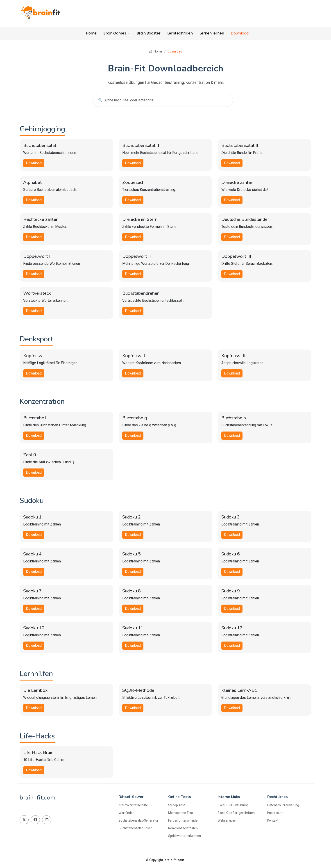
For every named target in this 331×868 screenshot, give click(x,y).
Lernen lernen (212, 33)
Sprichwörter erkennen (185, 836)
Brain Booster (149, 33)
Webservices (227, 820)
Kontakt (273, 820)
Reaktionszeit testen (183, 828)
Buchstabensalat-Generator (138, 820)
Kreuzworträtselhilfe (133, 805)
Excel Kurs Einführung (233, 805)
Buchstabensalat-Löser (135, 828)
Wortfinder (126, 813)
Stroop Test (177, 805)
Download (240, 33)
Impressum (275, 813)
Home (91, 33)
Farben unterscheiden (184, 820)
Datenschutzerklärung (283, 805)
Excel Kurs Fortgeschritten (236, 813)
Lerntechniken (180, 33)
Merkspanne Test (181, 813)
